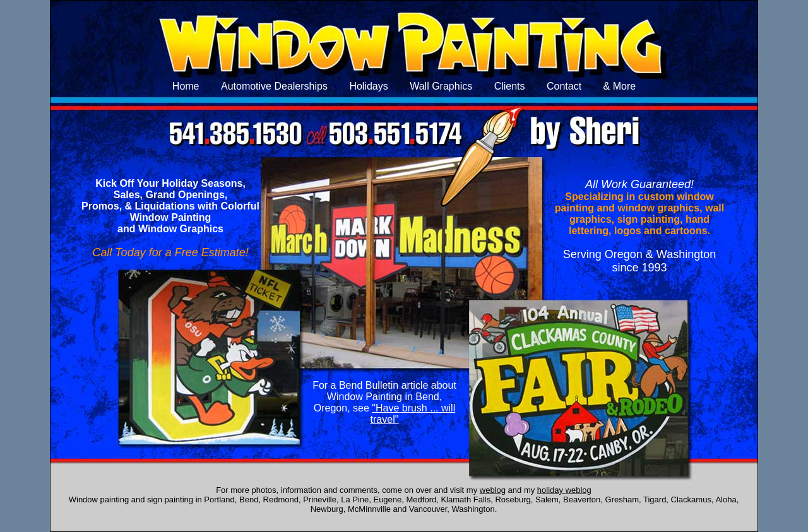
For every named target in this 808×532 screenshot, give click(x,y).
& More (620, 86)
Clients (510, 86)
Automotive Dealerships (274, 86)
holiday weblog (564, 490)
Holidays (368, 86)
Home (186, 86)
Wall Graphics (441, 86)
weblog (493, 490)
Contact (564, 86)
